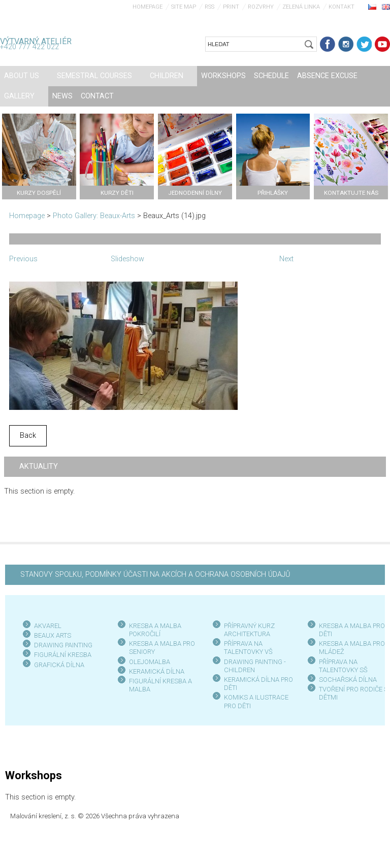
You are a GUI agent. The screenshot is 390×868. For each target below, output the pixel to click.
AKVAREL (48, 626)
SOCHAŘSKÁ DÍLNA (348, 680)
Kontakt (342, 7)
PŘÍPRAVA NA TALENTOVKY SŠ (343, 666)
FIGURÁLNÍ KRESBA (63, 655)
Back (28, 436)
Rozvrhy (261, 7)
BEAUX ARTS (53, 635)
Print (231, 7)
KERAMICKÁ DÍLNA (157, 671)
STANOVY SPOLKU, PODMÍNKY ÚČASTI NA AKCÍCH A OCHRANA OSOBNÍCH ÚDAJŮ (155, 575)
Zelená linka (301, 7)
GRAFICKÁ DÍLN (57, 665)
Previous (23, 259)
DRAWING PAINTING (63, 645)
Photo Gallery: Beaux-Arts (94, 216)
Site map (184, 7)
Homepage (148, 7)
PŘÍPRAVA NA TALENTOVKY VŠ (248, 648)
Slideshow (127, 259)
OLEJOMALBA (150, 662)
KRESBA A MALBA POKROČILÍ (155, 630)
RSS (209, 7)
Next (286, 259)
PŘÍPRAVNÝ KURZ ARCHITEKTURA (249, 630)
